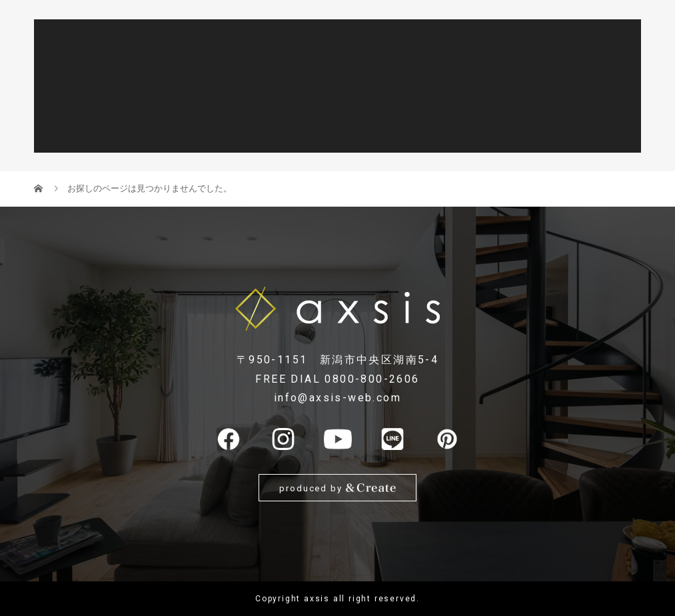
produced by (337, 488)
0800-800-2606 (372, 379)
